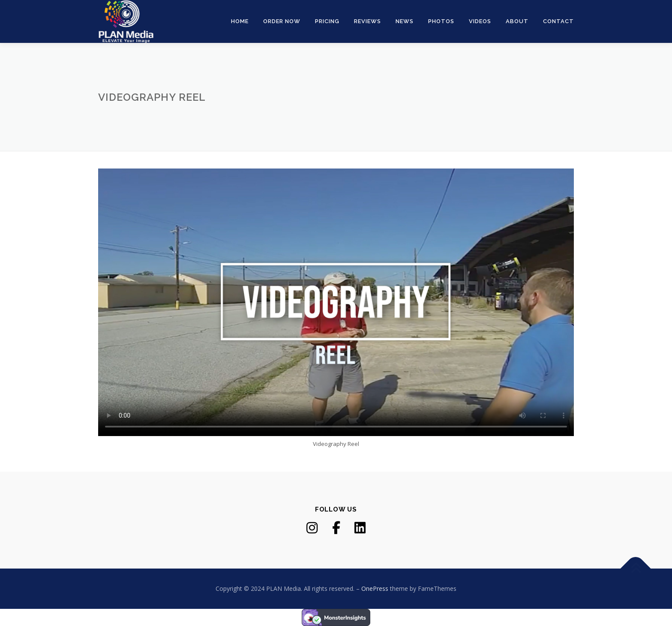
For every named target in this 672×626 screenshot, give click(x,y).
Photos (441, 21)
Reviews (367, 21)
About (517, 21)
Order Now (282, 21)
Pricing (327, 21)
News (405, 21)
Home (240, 21)
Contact (558, 21)
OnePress (375, 588)
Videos (480, 21)
